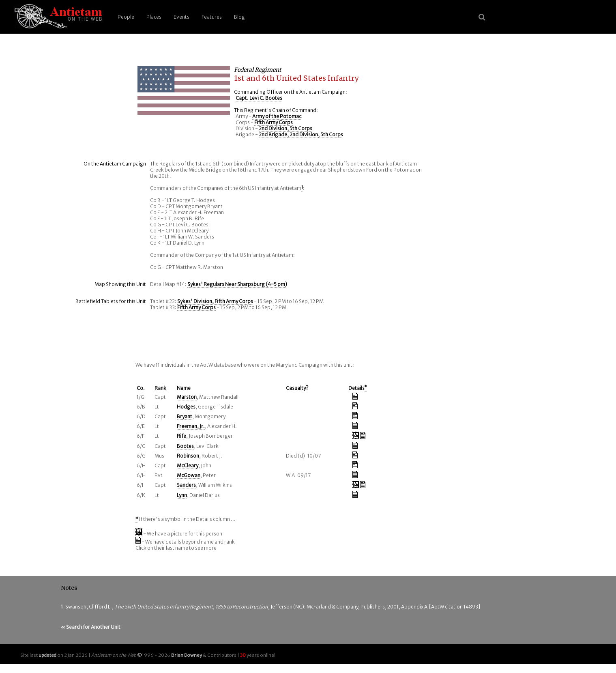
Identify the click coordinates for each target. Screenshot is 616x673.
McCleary (188, 466)
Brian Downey (187, 655)
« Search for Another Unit (91, 627)
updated (47, 655)
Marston (187, 397)
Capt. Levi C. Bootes (259, 98)
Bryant (185, 416)
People (126, 17)
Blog (239, 17)
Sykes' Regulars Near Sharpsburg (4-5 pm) (237, 284)
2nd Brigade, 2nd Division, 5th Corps (301, 134)
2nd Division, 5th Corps (285, 128)
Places (154, 17)
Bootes (185, 446)
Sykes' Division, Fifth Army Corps (215, 301)
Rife (181, 436)
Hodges (186, 407)
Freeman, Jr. (191, 426)
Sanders (186, 485)
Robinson (188, 456)
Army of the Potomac (277, 116)
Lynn (182, 495)
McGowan (189, 475)
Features (212, 17)
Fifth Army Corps (274, 122)
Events (181, 17)
